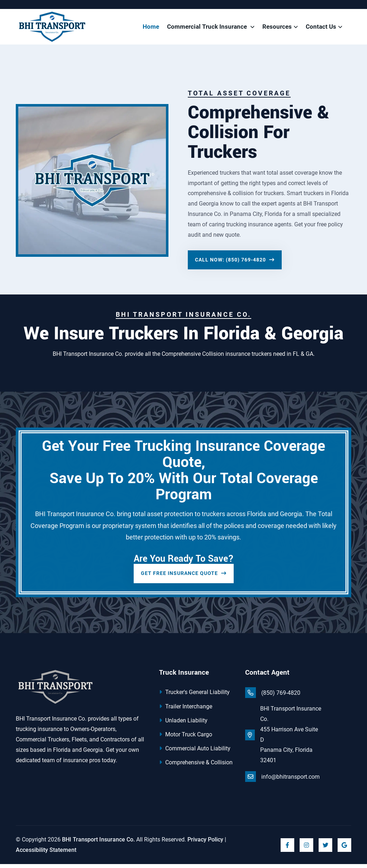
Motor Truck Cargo (186, 738)
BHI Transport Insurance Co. (98, 843)
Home (151, 29)
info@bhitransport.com (282, 780)
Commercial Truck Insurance (208, 29)
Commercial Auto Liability (195, 752)
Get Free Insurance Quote (184, 577)
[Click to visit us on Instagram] (306, 849)
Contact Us (321, 29)
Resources (277, 29)
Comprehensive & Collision (196, 766)
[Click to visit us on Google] (344, 849)
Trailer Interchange (186, 710)
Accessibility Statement (46, 853)
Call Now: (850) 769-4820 (235, 264)
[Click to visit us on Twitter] (325, 849)
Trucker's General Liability (194, 696)
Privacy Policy (205, 843)
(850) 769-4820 (273, 697)
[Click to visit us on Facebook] (287, 849)
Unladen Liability (183, 724)
